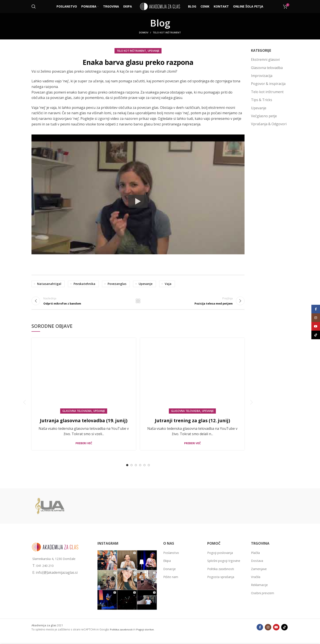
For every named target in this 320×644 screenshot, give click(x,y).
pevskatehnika (84, 284)
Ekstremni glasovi (265, 59)
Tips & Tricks (262, 100)
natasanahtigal (49, 284)
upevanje (146, 284)
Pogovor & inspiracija (268, 84)
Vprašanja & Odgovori (269, 124)
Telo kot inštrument (167, 32)
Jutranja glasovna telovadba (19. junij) (84, 428)
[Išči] (34, 6)
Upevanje (154, 51)
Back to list (138, 303)
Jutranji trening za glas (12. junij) (192, 425)
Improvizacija (262, 76)
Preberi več (84, 455)
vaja (168, 284)
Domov (144, 32)
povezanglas (117, 284)
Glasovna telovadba (77, 416)
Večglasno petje (264, 116)
